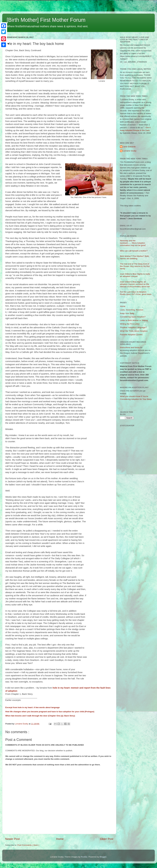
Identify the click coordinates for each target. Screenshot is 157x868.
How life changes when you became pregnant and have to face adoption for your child (45, 712)
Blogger (103, 857)
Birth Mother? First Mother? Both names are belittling (134, 257)
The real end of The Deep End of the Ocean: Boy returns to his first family (135, 266)
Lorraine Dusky (130, 151)
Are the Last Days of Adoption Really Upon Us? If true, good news (136, 293)
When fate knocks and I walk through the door (26, 716)
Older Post (107, 839)
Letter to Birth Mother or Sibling (134, 320)
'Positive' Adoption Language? (133, 327)
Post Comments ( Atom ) (28, 845)
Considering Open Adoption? (133, 317)
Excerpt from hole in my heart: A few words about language (33, 707)
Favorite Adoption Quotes (131, 335)
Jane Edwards (129, 147)
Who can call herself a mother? (134, 251)
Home (60, 839)
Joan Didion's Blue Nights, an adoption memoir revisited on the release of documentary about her (135, 284)
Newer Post (12, 839)
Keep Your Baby (127, 313)
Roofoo (84, 857)
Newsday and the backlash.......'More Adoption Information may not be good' (133, 243)
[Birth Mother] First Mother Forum (46, 20)
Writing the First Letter (130, 324)
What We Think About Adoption (134, 331)
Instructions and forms (130, 347)
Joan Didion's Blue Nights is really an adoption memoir (135, 275)
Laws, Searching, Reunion (132, 310)
